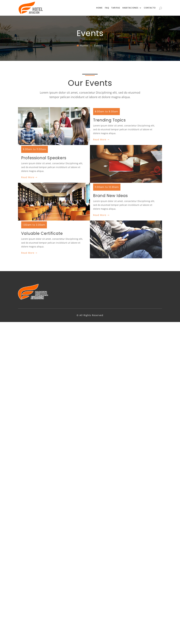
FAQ (107, 8)
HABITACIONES (130, 8)
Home (84, 45)
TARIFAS (116, 8)
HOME (99, 8)
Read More (100, 139)
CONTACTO (150, 8)
